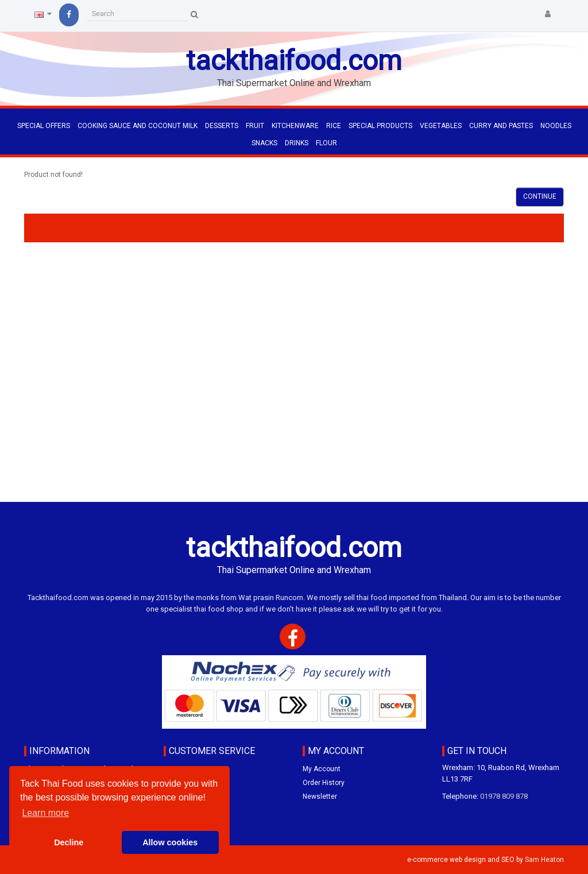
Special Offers (44, 126)
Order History (324, 783)
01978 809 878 (504, 796)
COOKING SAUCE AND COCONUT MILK (138, 126)
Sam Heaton (544, 860)
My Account (322, 769)
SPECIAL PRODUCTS (380, 126)
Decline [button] (69, 842)
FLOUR (326, 143)
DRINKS (297, 143)
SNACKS (264, 143)
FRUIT (255, 126)
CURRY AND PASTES (501, 126)
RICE (334, 126)
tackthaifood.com (294, 61)
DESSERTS (222, 126)
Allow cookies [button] (170, 842)
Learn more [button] (45, 813)
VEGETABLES (441, 126)
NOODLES (556, 126)
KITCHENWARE (295, 126)
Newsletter (320, 796)
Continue (540, 196)
